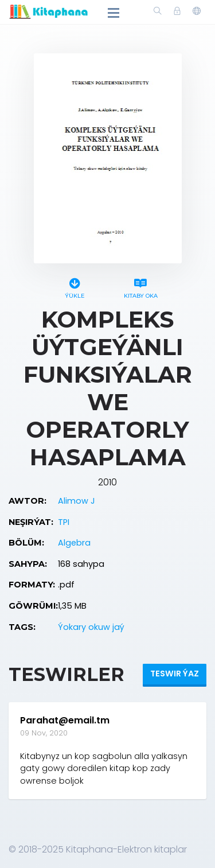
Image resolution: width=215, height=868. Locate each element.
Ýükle (75, 287)
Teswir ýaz (175, 674)
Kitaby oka (141, 287)
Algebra (74, 543)
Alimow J (77, 501)
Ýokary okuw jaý (91, 627)
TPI (64, 522)
